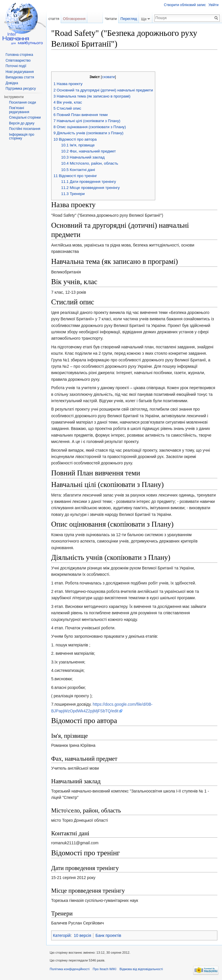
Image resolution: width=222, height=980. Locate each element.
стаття (54, 19)
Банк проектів (108, 935)
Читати (111, 19)
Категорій (62, 935)
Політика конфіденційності (70, 969)
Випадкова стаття (20, 77)
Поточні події (16, 66)
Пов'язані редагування (19, 110)
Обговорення (74, 19)
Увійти (213, 5)
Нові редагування (20, 72)
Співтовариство (18, 60)
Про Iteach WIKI (104, 969)
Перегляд (129, 19)
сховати (108, 77)
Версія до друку (22, 123)
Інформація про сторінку (22, 137)
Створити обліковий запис (185, 5)
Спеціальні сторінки (25, 117)
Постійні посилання (25, 129)
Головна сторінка (19, 55)
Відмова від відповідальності (141, 969)
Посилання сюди (22, 102)
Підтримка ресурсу (21, 89)
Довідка (12, 83)
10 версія (82, 935)
